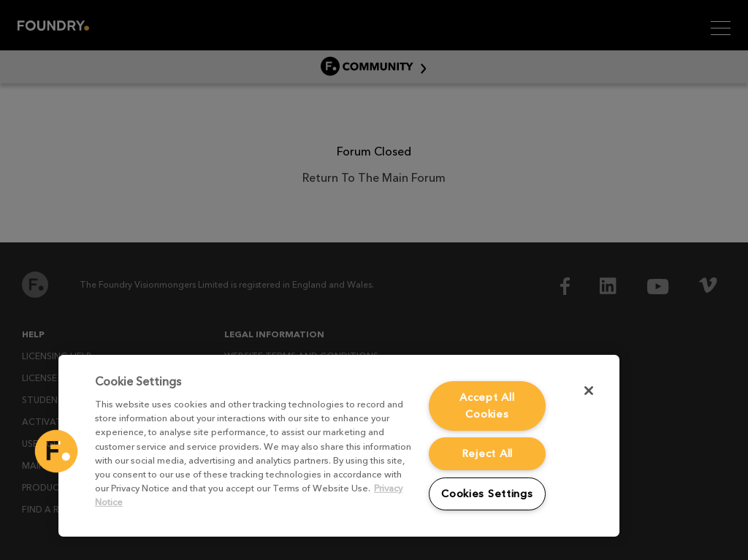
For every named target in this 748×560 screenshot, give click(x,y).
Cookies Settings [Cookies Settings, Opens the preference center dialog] (487, 494)
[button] (56, 451)
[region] (339, 446)
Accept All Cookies (487, 406)
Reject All (487, 453)
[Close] (589, 391)
